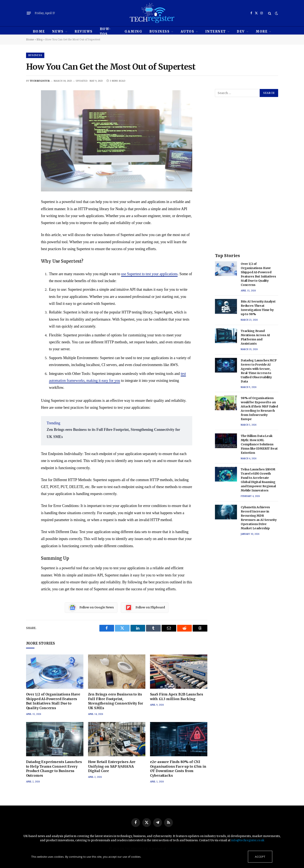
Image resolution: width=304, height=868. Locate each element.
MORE (262, 31)
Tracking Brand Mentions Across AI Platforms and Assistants (255, 337)
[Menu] (29, 13)
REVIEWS (84, 31)
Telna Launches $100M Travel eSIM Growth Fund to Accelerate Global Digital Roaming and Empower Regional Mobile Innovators (258, 480)
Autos (188, 31)
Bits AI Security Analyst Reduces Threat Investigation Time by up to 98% (258, 308)
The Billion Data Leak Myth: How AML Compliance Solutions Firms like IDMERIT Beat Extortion (259, 444)
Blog (40, 39)
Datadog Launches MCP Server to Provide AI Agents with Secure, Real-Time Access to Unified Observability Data (259, 371)
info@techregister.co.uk (248, 840)
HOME (39, 31)
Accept (260, 857)
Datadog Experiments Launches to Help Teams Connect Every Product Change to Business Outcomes (54, 769)
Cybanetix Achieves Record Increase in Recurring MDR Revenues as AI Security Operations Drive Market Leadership (259, 518)
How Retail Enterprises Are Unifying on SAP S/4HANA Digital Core (112, 766)
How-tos (105, 31)
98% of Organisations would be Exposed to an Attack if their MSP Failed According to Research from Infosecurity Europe (259, 409)
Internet (216, 31)
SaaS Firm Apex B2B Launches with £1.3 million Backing (177, 697)
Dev (241, 31)
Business (159, 31)
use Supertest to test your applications (149, 274)
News (58, 31)
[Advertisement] (246, 179)
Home (30, 39)
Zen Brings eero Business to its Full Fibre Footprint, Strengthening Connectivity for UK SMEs (116, 701)
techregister (40, 81)
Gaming (133, 31)
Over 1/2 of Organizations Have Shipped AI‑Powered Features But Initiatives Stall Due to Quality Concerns (53, 701)
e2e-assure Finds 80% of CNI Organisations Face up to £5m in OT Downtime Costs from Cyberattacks (178, 769)
